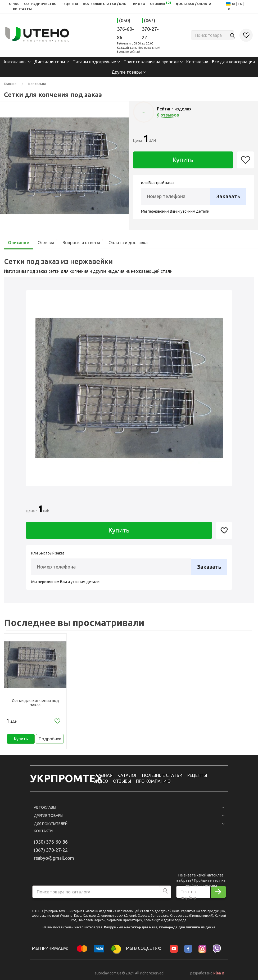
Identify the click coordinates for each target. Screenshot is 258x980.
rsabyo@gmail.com (54, 858)
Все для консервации (233, 62)
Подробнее (50, 739)
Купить (183, 160)
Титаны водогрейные (94, 62)
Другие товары (127, 72)
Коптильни (197, 62)
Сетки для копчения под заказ (35, 703)
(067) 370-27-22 (150, 29)
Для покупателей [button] (129, 824)
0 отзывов (168, 115)
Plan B (219, 973)
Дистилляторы (50, 62)
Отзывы (48, 241)
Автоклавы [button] (129, 807)
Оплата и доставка (128, 243)
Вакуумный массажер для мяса (131, 927)
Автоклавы (15, 62)
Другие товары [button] (129, 816)
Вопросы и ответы (83, 241)
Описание (19, 243)
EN (241, 4)
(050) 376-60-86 (125, 29)
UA (233, 4)
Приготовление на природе (151, 62)
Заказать (228, 196)
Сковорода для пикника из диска (187, 927)
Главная (10, 84)
